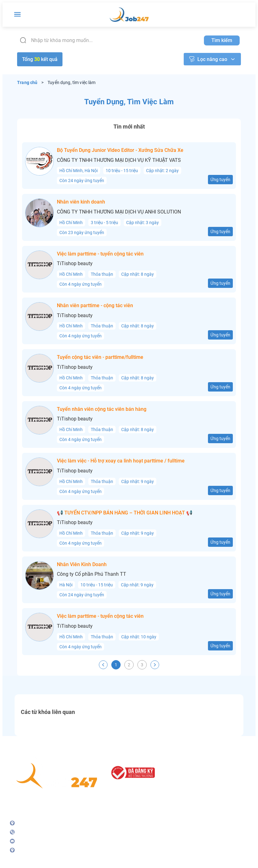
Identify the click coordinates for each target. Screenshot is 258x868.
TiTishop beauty (75, 264)
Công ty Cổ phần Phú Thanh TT (92, 574)
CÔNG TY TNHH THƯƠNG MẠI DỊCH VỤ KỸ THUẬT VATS (119, 160)
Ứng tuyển (220, 180)
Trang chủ (27, 82)
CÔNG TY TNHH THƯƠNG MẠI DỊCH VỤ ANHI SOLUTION (119, 212)
